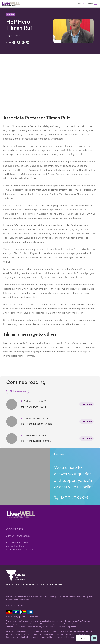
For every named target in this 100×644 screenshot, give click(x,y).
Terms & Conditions (29, 617)
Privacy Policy (12, 617)
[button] (93, 4)
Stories (11, 15)
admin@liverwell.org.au (18, 536)
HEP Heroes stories (18, 392)
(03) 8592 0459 (15, 529)
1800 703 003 (71, 498)
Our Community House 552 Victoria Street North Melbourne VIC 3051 (20, 546)
